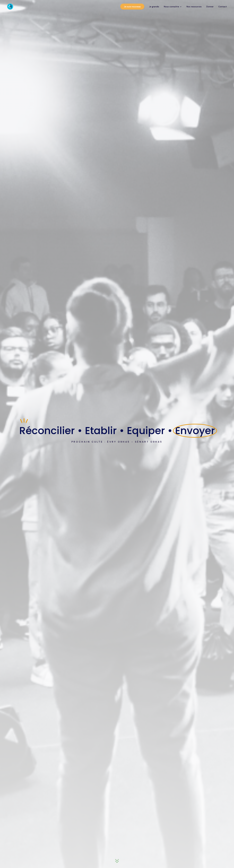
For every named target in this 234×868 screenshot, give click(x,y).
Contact (223, 7)
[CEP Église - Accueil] (10, 7)
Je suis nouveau (132, 7)
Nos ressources (194, 7)
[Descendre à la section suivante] (117, 861)
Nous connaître (173, 7)
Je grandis (154, 7)
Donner (210, 7)
